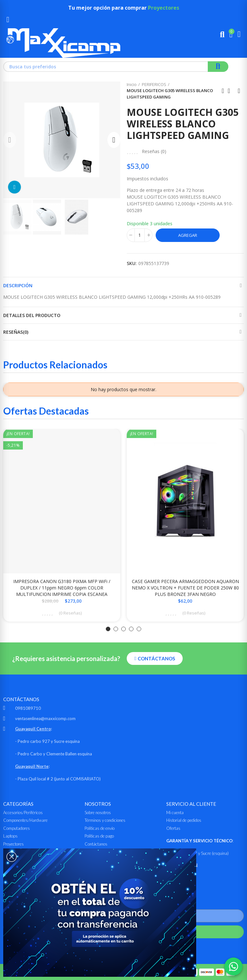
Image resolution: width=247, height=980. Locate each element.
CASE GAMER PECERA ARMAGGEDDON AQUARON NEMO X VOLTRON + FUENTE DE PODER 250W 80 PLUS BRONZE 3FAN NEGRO (185, 588)
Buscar (218, 67)
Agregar (188, 235)
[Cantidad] (140, 235)
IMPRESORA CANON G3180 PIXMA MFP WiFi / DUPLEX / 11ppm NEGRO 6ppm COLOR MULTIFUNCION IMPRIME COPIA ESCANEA (62, 588)
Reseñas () (154, 151)
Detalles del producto (32, 315)
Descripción (18, 285)
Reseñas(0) (16, 332)
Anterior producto (223, 91)
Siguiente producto (239, 91)
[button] (10, 140)
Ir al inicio (231, 91)
